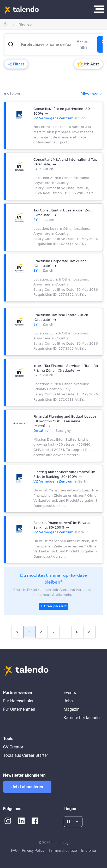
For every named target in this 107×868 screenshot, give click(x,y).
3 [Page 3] (53, 632)
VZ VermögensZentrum (53, 118)
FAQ (14, 850)
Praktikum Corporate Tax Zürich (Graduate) (60, 263)
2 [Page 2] (41, 632)
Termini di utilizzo (63, 850)
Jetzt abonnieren (27, 787)
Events (70, 693)
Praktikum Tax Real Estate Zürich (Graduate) (61, 317)
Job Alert (88, 64)
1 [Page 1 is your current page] (29, 632)
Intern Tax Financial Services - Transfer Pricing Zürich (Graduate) (66, 368)
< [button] (17, 632)
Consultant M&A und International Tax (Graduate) (65, 162)
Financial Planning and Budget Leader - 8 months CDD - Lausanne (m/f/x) (65, 421)
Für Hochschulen (19, 701)
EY (36, 169)
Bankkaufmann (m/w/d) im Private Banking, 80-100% (62, 525)
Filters (16, 64)
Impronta (88, 850)
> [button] (89, 632)
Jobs (68, 701)
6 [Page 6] (77, 632)
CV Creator (13, 747)
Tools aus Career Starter (26, 755)
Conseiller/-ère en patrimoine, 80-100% (62, 111)
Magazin (72, 709)
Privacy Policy (33, 850)
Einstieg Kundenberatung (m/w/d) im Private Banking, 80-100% (64, 474)
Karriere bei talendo (82, 718)
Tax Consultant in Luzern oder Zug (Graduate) (63, 212)
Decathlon (42, 430)
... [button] (65, 632)
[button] (11, 44)
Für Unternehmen (19, 709)
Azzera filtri (83, 44)
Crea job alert (55, 606)
